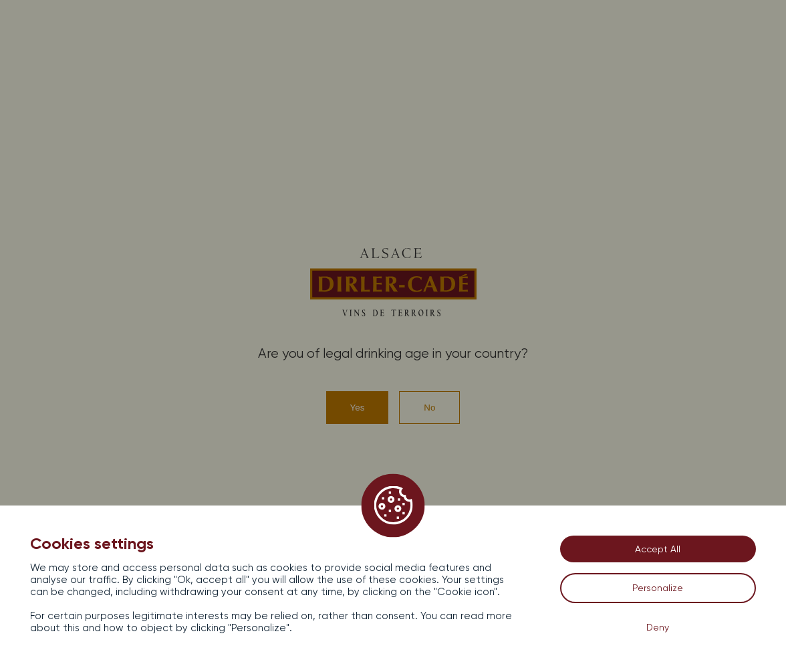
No (429, 408)
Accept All (658, 549)
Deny (658, 627)
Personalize (658, 588)
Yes (358, 408)
